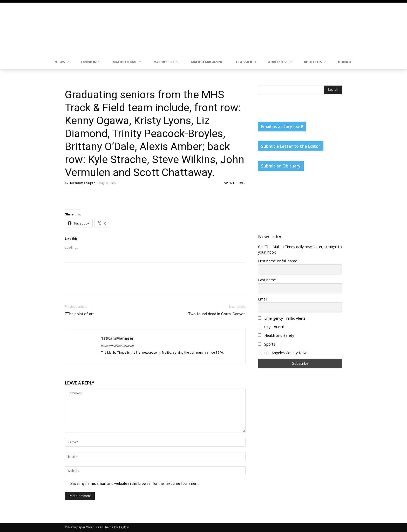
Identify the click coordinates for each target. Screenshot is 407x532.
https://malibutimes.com (117, 346)
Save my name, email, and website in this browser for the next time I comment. (135, 484)
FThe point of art (79, 314)
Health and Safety (276, 335)
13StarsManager (82, 183)
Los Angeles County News (283, 353)
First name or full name (278, 261)
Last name (267, 280)
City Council (271, 327)
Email (263, 299)
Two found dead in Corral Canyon (217, 314)
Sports (267, 344)
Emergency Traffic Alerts (282, 318)
